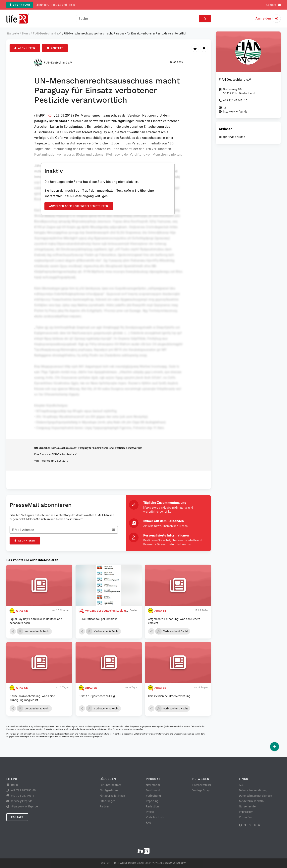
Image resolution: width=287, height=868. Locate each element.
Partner (104, 806)
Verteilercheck (155, 817)
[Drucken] (195, 48)
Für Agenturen (109, 790)
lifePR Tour (20, 5)
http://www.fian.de (235, 112)
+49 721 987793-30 (23, 790)
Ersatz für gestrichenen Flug (97, 696)
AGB (242, 785)
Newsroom (153, 785)
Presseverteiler (202, 785)
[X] (255, 825)
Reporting (152, 801)
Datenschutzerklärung (253, 790)
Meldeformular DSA (251, 801)
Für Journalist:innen (112, 796)
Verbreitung (153, 796)
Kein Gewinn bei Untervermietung (169, 696)
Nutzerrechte (247, 806)
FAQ (149, 823)
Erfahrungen (108, 801)
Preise (150, 812)
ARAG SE (22, 611)
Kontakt (55, 48)
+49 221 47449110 (235, 100)
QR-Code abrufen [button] (234, 137)
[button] (13, 631)
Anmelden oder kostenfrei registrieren (79, 206)
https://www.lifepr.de (24, 806)
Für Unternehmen (111, 785)
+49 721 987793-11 (23, 796)
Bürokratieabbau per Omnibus (98, 619)
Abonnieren (25, 48)
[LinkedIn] (245, 825)
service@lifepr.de (94, 737)
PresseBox (246, 817)
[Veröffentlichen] (275, 747)
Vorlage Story (201, 790)
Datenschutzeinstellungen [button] (256, 796)
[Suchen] (205, 19)
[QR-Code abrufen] (204, 48)
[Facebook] (240, 825)
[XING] (259, 825)
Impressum (246, 812)
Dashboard (153, 790)
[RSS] (250, 825)
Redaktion (152, 806)
